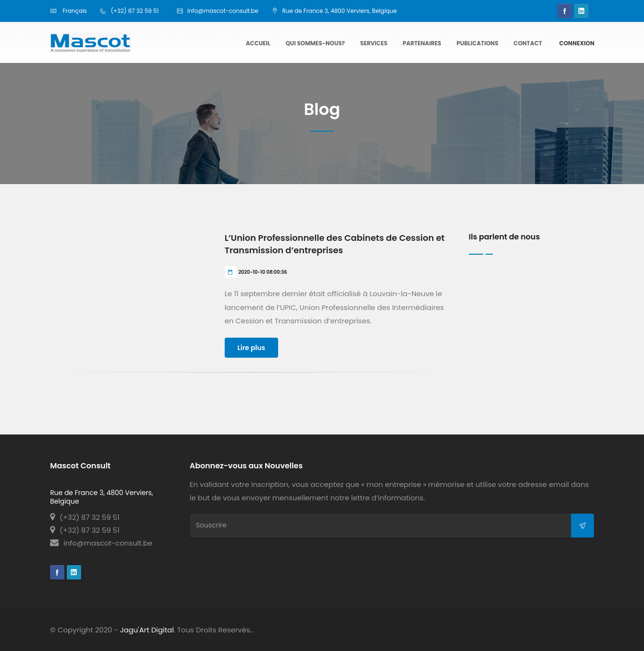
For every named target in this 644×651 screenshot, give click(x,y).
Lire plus (251, 348)
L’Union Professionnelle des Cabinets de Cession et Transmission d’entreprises (335, 244)
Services (374, 43)
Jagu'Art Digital (147, 630)
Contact (528, 43)
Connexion (577, 43)
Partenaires (422, 43)
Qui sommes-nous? (315, 43)
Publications (478, 43)
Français (69, 11)
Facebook (565, 11)
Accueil (258, 43)
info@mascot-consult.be (101, 543)
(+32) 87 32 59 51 (85, 517)
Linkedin (582, 11)
